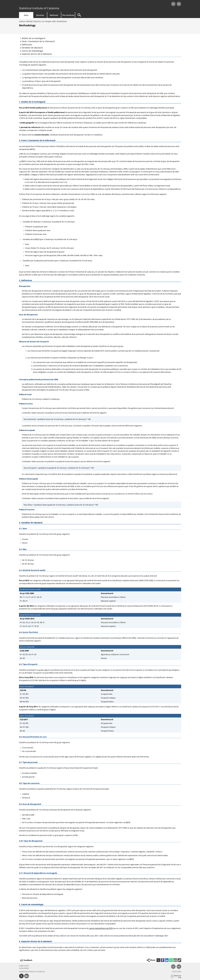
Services (40, 15)
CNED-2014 (29, 619)
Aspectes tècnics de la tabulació (37, 54)
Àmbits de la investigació (33, 38)
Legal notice (24, 966)
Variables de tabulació (32, 48)
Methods (54, 15)
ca (173, 4)
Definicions (27, 45)
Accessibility (24, 968)
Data (26, 15)
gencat (51, 4)
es (179, 4)
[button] (179, 960)
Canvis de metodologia (32, 51)
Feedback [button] (26, 960)
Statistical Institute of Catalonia (39, 8)
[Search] (99, 15)
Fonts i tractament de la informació (38, 41)
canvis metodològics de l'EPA (101, 928)
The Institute (68, 15)
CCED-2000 (29, 593)
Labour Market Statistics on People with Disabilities (43, 21)
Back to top (178, 976)
